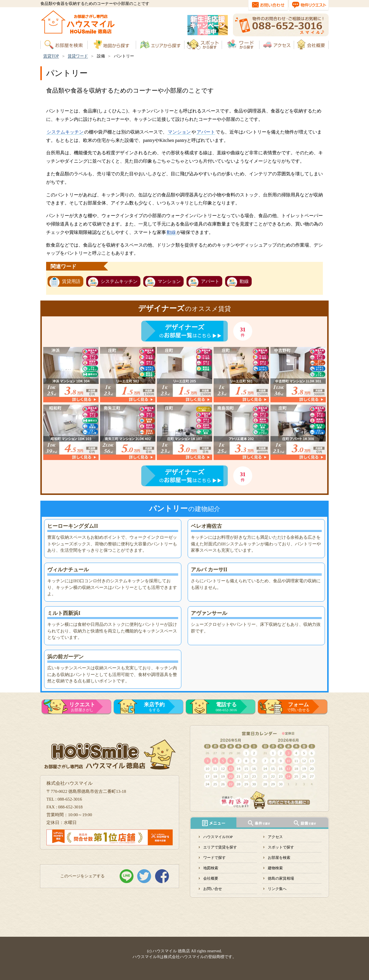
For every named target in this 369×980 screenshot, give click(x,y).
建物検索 (275, 868)
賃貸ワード (78, 56)
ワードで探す (214, 858)
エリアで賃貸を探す (220, 847)
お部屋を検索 (279, 858)
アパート (206, 132)
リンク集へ (277, 889)
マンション (179, 132)
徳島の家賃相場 (281, 878)
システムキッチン (65, 132)
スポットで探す (281, 847)
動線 (171, 232)
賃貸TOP (51, 56)
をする (154, 707)
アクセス (275, 837)
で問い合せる (298, 707)
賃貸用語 (71, 281)
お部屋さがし (82, 707)
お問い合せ (213, 889)
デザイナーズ (185, 327)
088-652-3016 (226, 707)
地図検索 (211, 868)
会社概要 (211, 878)
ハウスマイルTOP (218, 837)
